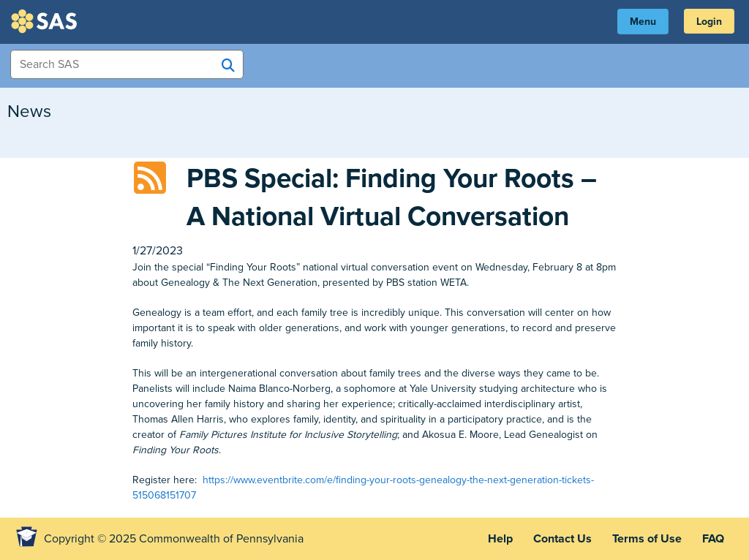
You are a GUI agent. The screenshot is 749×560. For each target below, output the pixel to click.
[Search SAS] (228, 65)
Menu (643, 22)
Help (500, 539)
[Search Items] (127, 64)
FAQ (713, 539)
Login (709, 22)
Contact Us (562, 539)
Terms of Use (647, 539)
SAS (46, 21)
